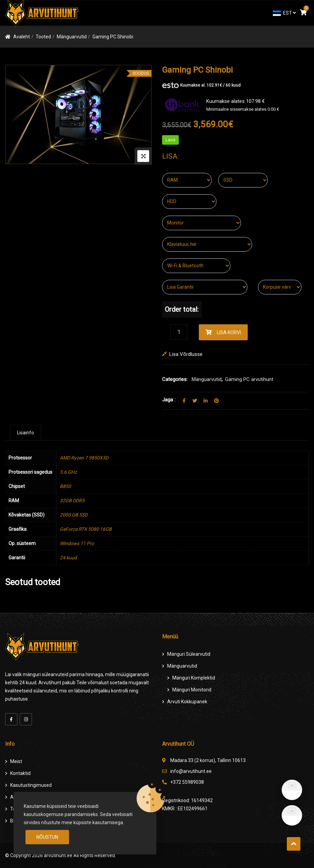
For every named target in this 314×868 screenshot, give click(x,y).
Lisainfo (25, 433)
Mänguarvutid (72, 37)
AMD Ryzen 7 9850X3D (84, 458)
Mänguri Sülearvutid (189, 654)
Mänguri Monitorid (192, 690)
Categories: (175, 379)
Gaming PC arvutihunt (249, 379)
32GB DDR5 (72, 501)
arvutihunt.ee (58, 855)
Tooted (43, 37)
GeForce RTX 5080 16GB (86, 529)
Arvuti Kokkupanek (187, 702)
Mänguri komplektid (194, 678)
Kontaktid (20, 773)
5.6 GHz (68, 472)
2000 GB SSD (74, 515)
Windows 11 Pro (77, 543)
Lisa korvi (229, 332)
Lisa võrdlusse (186, 354)
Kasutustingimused (31, 785)
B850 (65, 486)
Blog (15, 821)
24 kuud (68, 558)
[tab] (25, 433)
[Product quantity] (179, 332)
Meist (16, 761)
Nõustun (47, 837)
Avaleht (22, 37)
